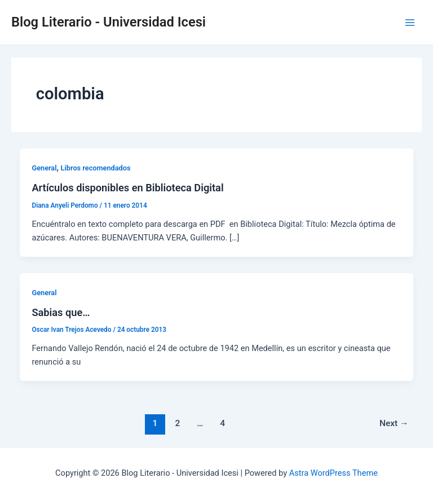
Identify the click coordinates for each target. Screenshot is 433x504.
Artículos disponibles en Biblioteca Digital (127, 188)
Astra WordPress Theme (333, 473)
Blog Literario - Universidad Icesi (109, 22)
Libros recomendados (96, 168)
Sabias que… (61, 312)
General (44, 168)
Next (394, 423)
